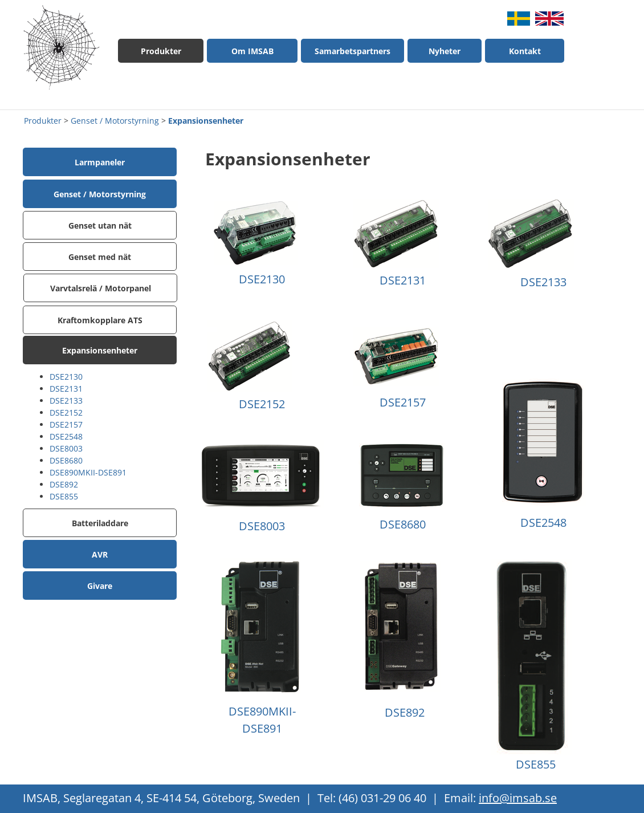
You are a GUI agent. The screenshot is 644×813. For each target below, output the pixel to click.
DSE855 (64, 496)
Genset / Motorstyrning (115, 121)
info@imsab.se (518, 798)
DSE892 (64, 484)
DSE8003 (66, 448)
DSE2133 (66, 401)
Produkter (43, 121)
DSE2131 (66, 389)
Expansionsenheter (206, 121)
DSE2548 (66, 436)
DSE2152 (66, 412)
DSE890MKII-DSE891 (88, 472)
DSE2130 (66, 377)
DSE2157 (66, 424)
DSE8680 (66, 460)
